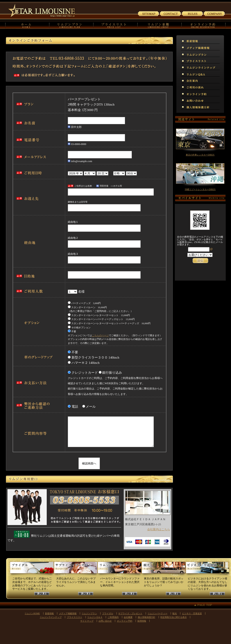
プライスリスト (75, 617)
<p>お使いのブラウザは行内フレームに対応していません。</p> (200, 260)
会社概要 (128, 617)
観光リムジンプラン (163, 569)
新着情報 (49, 613)
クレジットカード (85, 372)
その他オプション (79, 327)
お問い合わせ (170, 13)
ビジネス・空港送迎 (192, 613)
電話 (76, 406)
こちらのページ (100, 335)
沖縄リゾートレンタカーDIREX (200, 189)
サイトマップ (149, 13)
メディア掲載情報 (68, 613)
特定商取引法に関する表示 (174, 617)
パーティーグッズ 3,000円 (84, 303)
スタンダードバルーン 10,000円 (87, 307)
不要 (72, 331)
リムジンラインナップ (51, 617)
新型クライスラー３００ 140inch (95, 357)
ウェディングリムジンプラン (32, 569)
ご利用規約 (192, 13)
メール (91, 406)
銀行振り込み (112, 372)
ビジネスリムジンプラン (207, 569)
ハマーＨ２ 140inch (85, 363)
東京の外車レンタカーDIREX (200, 155)
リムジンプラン (89, 613)
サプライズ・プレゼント (130, 613)
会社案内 (214, 13)
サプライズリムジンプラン (76, 569)
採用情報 (142, 621)
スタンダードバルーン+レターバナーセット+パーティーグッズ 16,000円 (109, 323)
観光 (175, 613)
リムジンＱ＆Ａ (95, 617)
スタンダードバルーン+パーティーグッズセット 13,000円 (101, 319)
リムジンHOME (32, 613)
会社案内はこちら (159, 529)
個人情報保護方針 (147, 617)
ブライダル (108, 613)
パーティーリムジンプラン (120, 569)
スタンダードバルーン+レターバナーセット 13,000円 (99, 315)
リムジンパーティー (158, 613)
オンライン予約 (125, 621)
